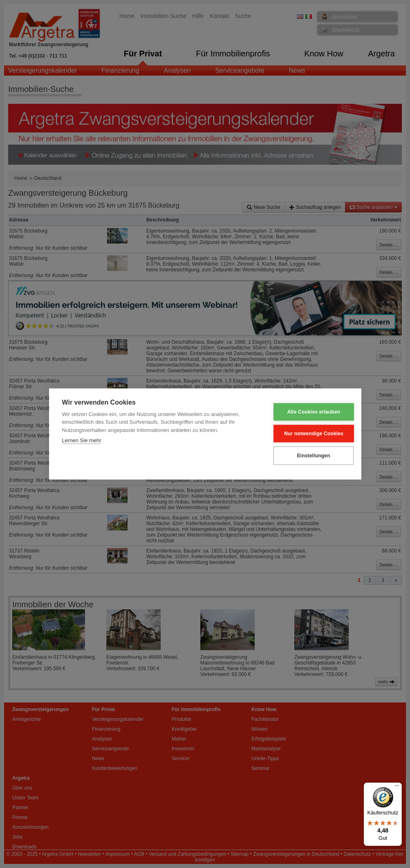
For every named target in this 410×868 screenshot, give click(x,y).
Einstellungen (308, 456)
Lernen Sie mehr (82, 441)
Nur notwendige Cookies (308, 434)
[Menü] (397, 787)
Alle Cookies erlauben (308, 412)
